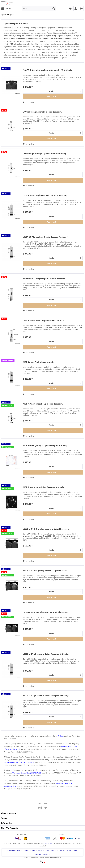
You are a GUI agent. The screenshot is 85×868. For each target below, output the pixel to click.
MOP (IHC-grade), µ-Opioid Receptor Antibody (43, 487)
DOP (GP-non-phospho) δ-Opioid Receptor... (43, 112)
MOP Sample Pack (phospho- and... (39, 362)
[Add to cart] (53, 97)
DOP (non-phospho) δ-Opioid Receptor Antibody (45, 154)
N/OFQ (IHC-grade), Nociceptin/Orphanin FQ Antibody (47, 70)
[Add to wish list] (28, 102)
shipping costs (48, 843)
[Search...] (39, 9)
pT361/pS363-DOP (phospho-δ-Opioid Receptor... (45, 320)
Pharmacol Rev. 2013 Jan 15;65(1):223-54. (19, 762)
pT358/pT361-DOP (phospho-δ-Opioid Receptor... (45, 279)
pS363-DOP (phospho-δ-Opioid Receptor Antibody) (45, 195)
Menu (6, 8)
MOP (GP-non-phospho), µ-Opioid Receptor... (43, 404)
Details (65, 91)
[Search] (54, 9)
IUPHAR (61, 736)
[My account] (76, 9)
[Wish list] (70, 9)
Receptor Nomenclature (69, 850)
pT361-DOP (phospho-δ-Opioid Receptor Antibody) (45, 237)
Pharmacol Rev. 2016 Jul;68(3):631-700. (27, 773)
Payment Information (42, 854)
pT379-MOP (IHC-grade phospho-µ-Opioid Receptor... (46, 612)
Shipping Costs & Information (48, 850)
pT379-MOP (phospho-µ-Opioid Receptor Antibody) (46, 696)
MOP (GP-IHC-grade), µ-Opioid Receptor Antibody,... (46, 446)
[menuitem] (6, 9)
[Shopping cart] (81, 9)
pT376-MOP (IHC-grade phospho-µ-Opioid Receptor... (46, 571)
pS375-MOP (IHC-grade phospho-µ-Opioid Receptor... (46, 529)
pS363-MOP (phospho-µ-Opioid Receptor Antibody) (46, 654)
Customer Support (29, 850)
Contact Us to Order (13, 850)
